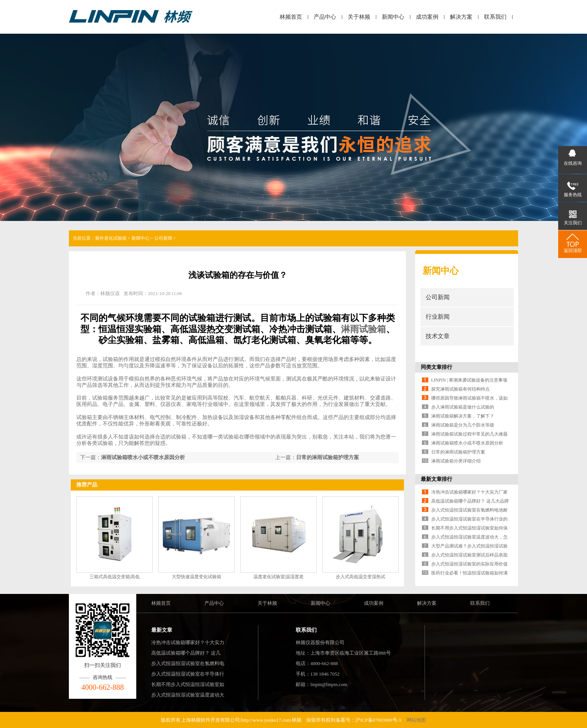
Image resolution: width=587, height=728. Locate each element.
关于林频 (359, 17)
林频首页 (291, 17)
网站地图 (416, 720)
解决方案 (461, 17)
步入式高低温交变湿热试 (361, 577)
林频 (296, 720)
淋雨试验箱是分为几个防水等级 (463, 425)
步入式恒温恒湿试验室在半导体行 (188, 674)
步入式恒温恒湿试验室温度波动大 (188, 695)
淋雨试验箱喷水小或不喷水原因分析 (143, 457)
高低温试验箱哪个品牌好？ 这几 (186, 653)
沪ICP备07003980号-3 (378, 720)
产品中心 (325, 17)
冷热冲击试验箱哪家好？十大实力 (188, 642)
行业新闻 (438, 317)
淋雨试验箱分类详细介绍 (456, 461)
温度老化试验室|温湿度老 (279, 577)
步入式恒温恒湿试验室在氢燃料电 (188, 663)
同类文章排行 (437, 367)
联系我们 (495, 17)
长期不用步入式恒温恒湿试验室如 (188, 684)
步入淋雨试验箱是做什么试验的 (463, 407)
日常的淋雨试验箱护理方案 (328, 457)
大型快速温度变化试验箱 (197, 577)
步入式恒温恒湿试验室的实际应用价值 (469, 564)
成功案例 (427, 17)
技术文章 (438, 336)
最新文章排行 (437, 479)
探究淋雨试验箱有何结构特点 (460, 389)
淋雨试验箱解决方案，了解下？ (463, 416)
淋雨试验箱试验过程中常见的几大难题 (469, 434)
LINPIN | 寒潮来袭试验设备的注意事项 (469, 380)
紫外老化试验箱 (111, 238)
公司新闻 (163, 238)
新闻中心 (393, 17)
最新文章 (162, 630)
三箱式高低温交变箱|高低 (115, 577)
